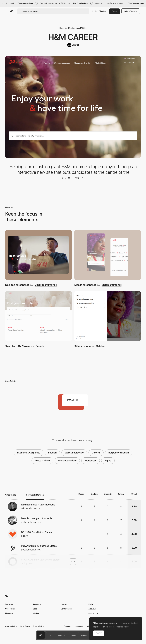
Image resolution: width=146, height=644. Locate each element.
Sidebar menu (82, 346)
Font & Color (62, 635)
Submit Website (131, 11)
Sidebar (101, 346)
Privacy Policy (38, 626)
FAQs (91, 604)
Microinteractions (67, 461)
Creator (51, 635)
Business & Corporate (29, 453)
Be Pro (115, 11)
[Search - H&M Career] (39, 316)
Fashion (52, 453)
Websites (9, 604)
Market (36, 613)
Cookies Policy (11, 626)
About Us (92, 609)
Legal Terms (25, 626)
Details (73, 635)
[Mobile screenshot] (108, 255)
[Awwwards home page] (41, 635)
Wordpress (91, 461)
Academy (37, 604)
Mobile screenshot (85, 285)
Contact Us (93, 613)
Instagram (79, 626)
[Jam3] (73, 45)
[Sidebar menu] (108, 316)
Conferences (66, 609)
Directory (65, 604)
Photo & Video (42, 461)
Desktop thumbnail (46, 285)
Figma (108, 461)
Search (40, 346)
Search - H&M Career (18, 346)
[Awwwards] (12, 11)
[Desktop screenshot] (39, 255)
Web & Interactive (74, 453)
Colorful (96, 453)
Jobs (35, 609)
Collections (10, 609)
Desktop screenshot (17, 285)
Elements (83, 635)
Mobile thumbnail (112, 285)
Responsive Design (119, 453)
